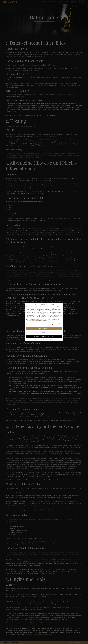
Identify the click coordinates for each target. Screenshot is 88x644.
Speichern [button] (44, 331)
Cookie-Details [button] (37, 338)
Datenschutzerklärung (40, 317)
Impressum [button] (51, 338)
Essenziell (29, 322)
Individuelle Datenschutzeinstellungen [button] (44, 335)
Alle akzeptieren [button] (44, 326)
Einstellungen (32, 319)
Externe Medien (57, 322)
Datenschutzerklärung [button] (45, 338)
